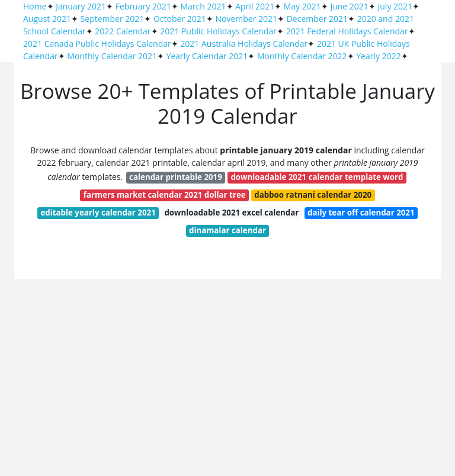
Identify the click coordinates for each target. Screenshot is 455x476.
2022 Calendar (123, 31)
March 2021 (204, 6)
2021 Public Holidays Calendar (218, 31)
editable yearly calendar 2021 (98, 213)
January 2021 (81, 6)
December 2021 (317, 19)
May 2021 (302, 6)
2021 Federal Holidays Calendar (347, 31)
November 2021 (246, 19)
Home (35, 6)
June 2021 (349, 6)
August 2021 (47, 19)
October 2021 (180, 19)
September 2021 (113, 19)
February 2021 (143, 6)
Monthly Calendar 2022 (302, 56)
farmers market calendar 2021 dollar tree (165, 195)
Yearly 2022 (378, 56)
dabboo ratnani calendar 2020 (313, 195)
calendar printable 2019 (176, 177)
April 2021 (255, 6)
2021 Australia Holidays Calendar (244, 44)
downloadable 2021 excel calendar (231, 213)
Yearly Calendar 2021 (207, 56)
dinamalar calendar (227, 230)
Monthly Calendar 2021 (112, 56)
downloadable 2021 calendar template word (317, 177)
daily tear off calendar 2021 (361, 213)
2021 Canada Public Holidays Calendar (97, 44)
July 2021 (395, 6)
